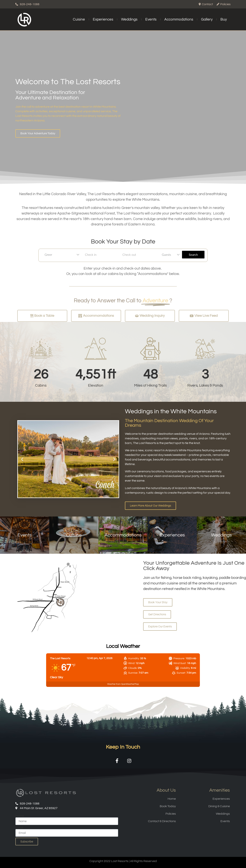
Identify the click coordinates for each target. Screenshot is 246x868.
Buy (224, 19)
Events (151, 19)
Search (193, 255)
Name (20, 816)
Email (19, 828)
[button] (22, 459)
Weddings (129, 19)
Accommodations (179, 19)
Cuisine (79, 19)
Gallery (207, 19)
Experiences (103, 19)
